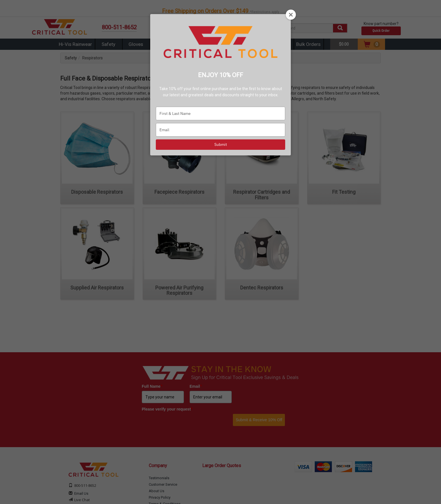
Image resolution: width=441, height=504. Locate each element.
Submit (221, 144)
